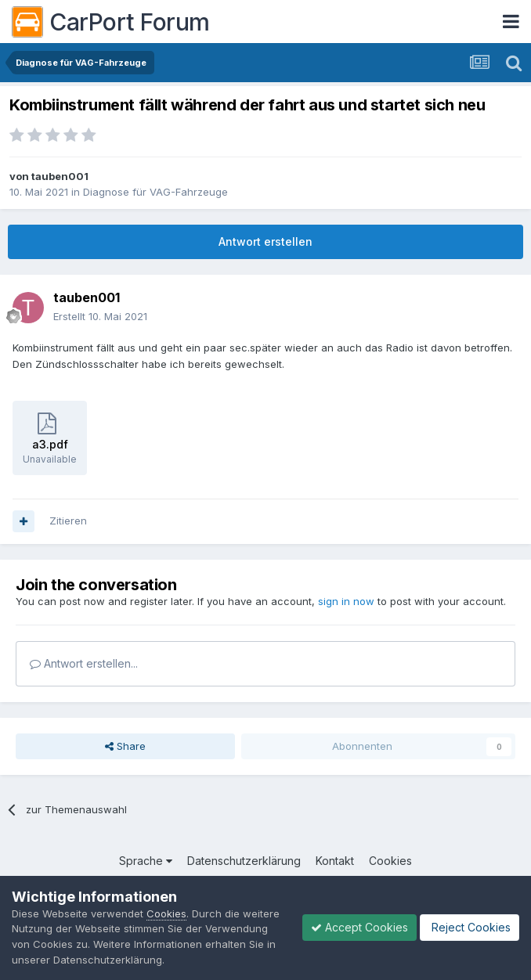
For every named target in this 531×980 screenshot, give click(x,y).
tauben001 (60, 176)
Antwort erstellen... (84, 663)
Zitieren (68, 521)
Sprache (146, 861)
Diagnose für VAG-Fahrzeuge (155, 192)
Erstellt (100, 316)
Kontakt (335, 861)
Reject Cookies (470, 927)
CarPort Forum (111, 22)
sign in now (346, 601)
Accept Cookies (359, 927)
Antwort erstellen (265, 241)
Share (125, 746)
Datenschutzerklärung (244, 861)
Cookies (390, 861)
